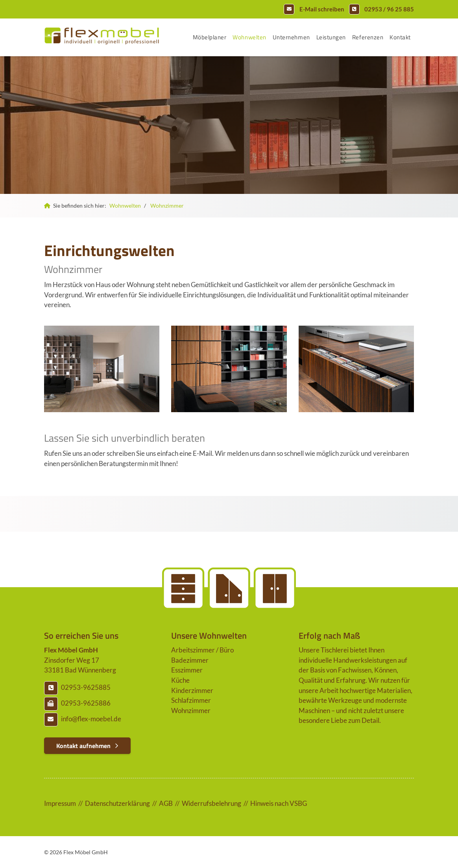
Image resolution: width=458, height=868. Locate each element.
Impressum (60, 803)
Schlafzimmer (191, 700)
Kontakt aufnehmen (83, 746)
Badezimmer (190, 660)
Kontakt (400, 37)
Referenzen (368, 37)
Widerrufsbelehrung (211, 803)
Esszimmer (187, 670)
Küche (180, 680)
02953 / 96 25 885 (389, 9)
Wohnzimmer (167, 205)
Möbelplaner (210, 37)
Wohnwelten (249, 37)
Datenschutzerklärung (117, 803)
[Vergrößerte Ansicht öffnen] (102, 369)
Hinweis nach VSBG (279, 803)
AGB (166, 803)
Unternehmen (291, 37)
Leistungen (331, 37)
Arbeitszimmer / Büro (202, 650)
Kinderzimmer (192, 690)
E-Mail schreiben (322, 9)
